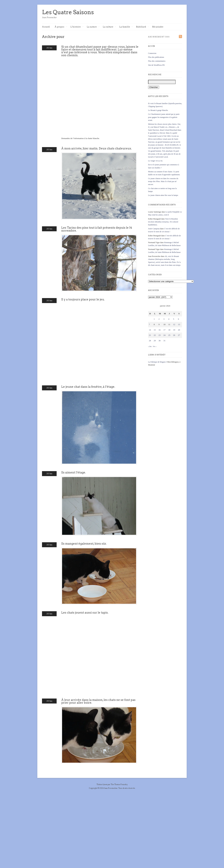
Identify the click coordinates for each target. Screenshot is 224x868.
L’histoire (77, 27)
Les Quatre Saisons (68, 12)
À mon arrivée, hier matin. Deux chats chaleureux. (97, 148)
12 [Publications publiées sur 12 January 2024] (174, 324)
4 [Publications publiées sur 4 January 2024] (169, 319)
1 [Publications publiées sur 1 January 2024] (154, 319)
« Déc (150, 346)
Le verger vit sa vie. (155, 161)
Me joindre (158, 27)
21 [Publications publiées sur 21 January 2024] (150, 335)
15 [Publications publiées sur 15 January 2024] (155, 330)
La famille (126, 27)
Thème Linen (102, 784)
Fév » (155, 346)
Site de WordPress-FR (156, 65)
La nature (93, 27)
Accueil (46, 27)
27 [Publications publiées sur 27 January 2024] (179, 335)
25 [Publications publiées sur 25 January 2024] (169, 335)
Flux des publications (156, 57)
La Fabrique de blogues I (157, 362)
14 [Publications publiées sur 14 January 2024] (150, 330)
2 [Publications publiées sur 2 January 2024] (159, 319)
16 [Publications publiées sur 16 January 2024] (160, 330)
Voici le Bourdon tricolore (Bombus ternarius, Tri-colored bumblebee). (163, 222)
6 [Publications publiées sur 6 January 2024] (178, 319)
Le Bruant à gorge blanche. (158, 110)
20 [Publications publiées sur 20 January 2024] (179, 330)
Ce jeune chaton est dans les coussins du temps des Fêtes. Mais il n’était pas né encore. (163, 181)
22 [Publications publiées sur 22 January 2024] (155, 335)
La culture (110, 27)
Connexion (152, 53)
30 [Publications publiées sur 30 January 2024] (160, 341)
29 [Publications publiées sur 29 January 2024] (155, 341)
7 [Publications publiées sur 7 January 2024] (149, 324)
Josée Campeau (154, 229)
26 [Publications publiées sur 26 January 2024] (174, 335)
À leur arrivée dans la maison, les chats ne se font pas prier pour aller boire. (98, 701)
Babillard (143, 27)
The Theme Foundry (119, 784)
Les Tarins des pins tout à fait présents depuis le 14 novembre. (97, 229)
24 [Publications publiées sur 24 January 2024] (164, 335)
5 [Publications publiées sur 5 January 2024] (174, 319)
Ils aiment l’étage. (74, 472)
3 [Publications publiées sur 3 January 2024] (164, 319)
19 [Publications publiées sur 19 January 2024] (174, 330)
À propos (61, 27)
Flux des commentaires (157, 61)
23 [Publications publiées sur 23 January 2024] (160, 335)
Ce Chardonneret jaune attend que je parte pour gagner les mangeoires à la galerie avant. (164, 117)
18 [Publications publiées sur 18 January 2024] (169, 330)
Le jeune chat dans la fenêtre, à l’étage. (88, 387)
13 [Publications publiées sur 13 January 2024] (179, 324)
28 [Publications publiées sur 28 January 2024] (150, 341)
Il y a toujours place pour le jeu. (83, 299)
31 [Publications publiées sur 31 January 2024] (164, 341)
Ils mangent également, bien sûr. (84, 544)
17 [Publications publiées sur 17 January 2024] (164, 330)
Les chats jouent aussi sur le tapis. (85, 613)
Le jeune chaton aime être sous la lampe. (163, 195)
